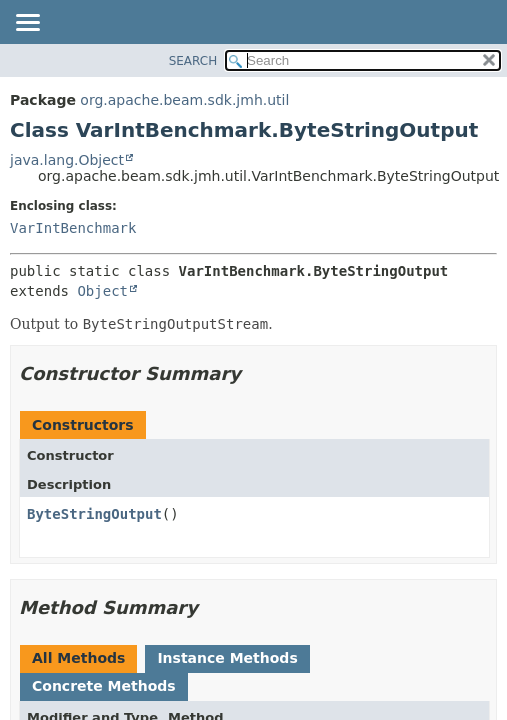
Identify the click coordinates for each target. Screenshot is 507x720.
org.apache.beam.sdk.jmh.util (184, 100)
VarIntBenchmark (73, 228)
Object (102, 291)
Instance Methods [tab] (227, 658)
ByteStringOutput (94, 514)
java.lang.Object (67, 160)
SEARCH (193, 61)
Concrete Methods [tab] (104, 686)
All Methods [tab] (78, 658)
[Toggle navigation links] (27, 24)
